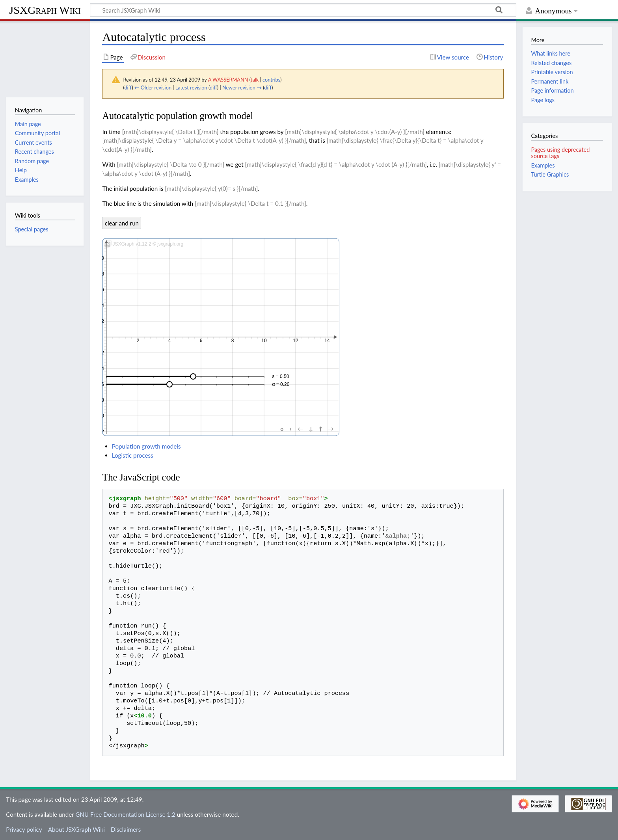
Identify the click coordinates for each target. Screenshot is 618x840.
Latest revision (191, 88)
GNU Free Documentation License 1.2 (125, 814)
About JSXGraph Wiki (76, 829)
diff (128, 88)
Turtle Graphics (550, 174)
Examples (543, 165)
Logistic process (133, 455)
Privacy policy (24, 829)
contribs (271, 80)
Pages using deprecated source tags (560, 153)
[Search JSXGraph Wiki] (303, 10)
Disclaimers (126, 829)
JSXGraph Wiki (45, 10)
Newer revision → (242, 88)
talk (255, 80)
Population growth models (146, 446)
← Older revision (153, 88)
